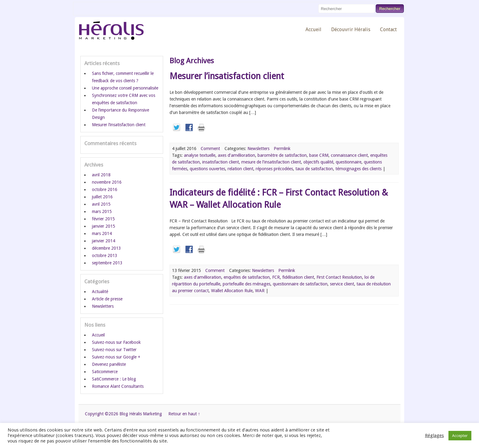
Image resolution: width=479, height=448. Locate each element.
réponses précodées (274, 169)
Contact (388, 29)
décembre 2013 (106, 248)
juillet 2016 (102, 197)
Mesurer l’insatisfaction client (227, 76)
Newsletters (258, 149)
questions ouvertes (207, 169)
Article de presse (107, 299)
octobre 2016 (105, 189)
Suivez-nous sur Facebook (116, 342)
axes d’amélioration (236, 155)
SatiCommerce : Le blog (114, 379)
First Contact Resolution (339, 277)
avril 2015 (101, 204)
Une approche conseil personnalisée (125, 88)
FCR (276, 277)
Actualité (100, 292)
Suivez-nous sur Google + (116, 357)
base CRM (319, 155)
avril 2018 (101, 175)
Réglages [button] (434, 435)
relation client (240, 169)
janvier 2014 (104, 241)
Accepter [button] (460, 436)
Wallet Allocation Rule (232, 291)
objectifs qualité (318, 162)
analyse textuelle (200, 155)
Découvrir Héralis (351, 29)
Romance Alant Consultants (118, 386)
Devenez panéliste (109, 364)
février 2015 (103, 219)
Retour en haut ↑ (184, 414)
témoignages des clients (358, 169)
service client (342, 284)
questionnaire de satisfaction (300, 284)
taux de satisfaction (314, 169)
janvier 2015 (104, 226)
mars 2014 (102, 233)
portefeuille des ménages (247, 284)
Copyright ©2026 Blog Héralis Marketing (123, 414)
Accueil (313, 29)
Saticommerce (105, 372)
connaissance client (349, 155)
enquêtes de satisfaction (247, 277)
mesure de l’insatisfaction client (271, 162)
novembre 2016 (107, 182)
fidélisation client (298, 277)
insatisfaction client (221, 162)
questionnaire (349, 162)
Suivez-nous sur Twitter (114, 350)
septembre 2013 (107, 263)
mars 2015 (102, 211)
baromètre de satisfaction (282, 155)
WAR (260, 291)
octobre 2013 (105, 255)
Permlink (282, 149)
